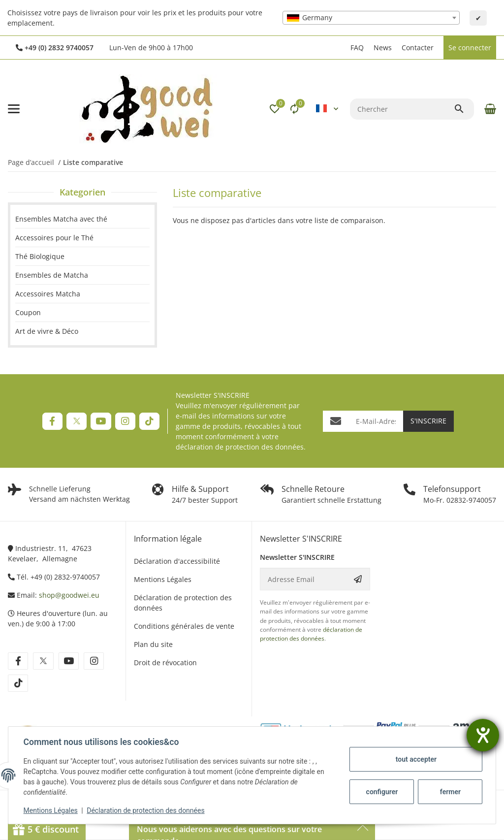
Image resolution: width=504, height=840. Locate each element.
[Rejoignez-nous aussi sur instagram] (94, 661)
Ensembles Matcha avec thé (61, 219)
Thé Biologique (40, 256)
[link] (82, 238)
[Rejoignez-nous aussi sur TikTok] (149, 421)
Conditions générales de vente (184, 626)
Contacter (418, 48)
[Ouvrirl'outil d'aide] (483, 735)
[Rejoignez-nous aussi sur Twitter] (77, 421)
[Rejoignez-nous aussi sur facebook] (18, 661)
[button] (341, 48)
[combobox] (371, 18)
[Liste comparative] (294, 109)
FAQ (357, 48)
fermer (449, 792)
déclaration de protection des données (240, 447)
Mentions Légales (51, 810)
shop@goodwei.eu (69, 595)
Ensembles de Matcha (52, 275)
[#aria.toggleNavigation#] (14, 109)
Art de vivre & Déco (47, 331)
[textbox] (371, 18)
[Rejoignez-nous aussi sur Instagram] (125, 421)
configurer (381, 792)
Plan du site (153, 644)
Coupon (28, 312)
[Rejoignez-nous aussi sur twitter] (43, 661)
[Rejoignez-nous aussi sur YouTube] (101, 421)
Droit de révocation (165, 662)
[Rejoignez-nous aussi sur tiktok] (18, 683)
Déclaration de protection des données (146, 810)
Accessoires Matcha (48, 294)
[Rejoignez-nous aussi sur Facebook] (52, 421)
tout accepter (415, 759)
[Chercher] (402, 109)
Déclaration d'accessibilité (177, 561)
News (383, 48)
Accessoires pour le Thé (54, 238)
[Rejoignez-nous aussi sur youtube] (69, 661)
